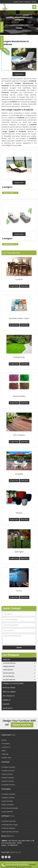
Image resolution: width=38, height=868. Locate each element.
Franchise (2, 27)
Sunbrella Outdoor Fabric (13, 684)
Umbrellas (6, 700)
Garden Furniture (19, 667)
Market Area (6, 758)
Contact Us (27, 2)
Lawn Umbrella (7, 801)
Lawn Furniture (19, 670)
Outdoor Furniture (19, 663)
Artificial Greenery (8, 828)
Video (21, 2)
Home (4, 740)
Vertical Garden (9, 692)
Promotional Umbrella (10, 808)
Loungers (7, 187)
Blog (3, 751)
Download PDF (2, 43)
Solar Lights (8, 708)
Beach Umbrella (8, 805)
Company (6, 744)
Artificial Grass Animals (10, 832)
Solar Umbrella (7, 812)
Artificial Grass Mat (9, 821)
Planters (6, 704)
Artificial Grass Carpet (10, 825)
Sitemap (5, 754)
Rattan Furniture (19, 676)
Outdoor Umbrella (8, 794)
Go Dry (34, 2)
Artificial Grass (9, 688)
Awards (16, 2)
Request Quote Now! (22, 725)
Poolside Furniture (19, 680)
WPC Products (9, 696)
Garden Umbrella (8, 798)
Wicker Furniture (19, 673)
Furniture (6, 660)
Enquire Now (19, 183)
